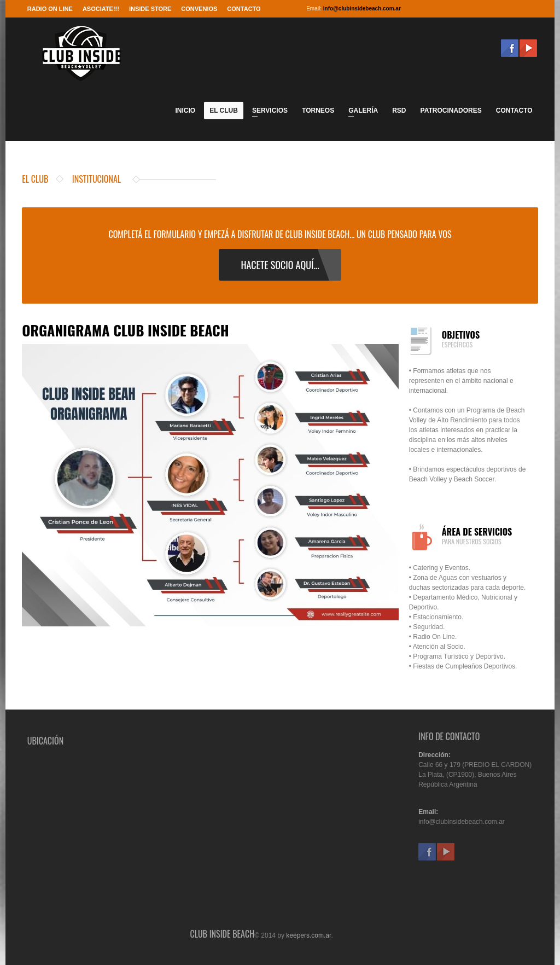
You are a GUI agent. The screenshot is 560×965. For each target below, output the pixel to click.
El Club (221, 112)
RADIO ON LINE (50, 9)
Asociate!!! (101, 9)
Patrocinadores (451, 111)
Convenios (199, 9)
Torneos (318, 111)
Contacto (244, 9)
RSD (399, 111)
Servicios (267, 112)
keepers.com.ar (308, 938)
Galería (360, 112)
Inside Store (150, 9)
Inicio (185, 111)
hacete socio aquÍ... (280, 265)
